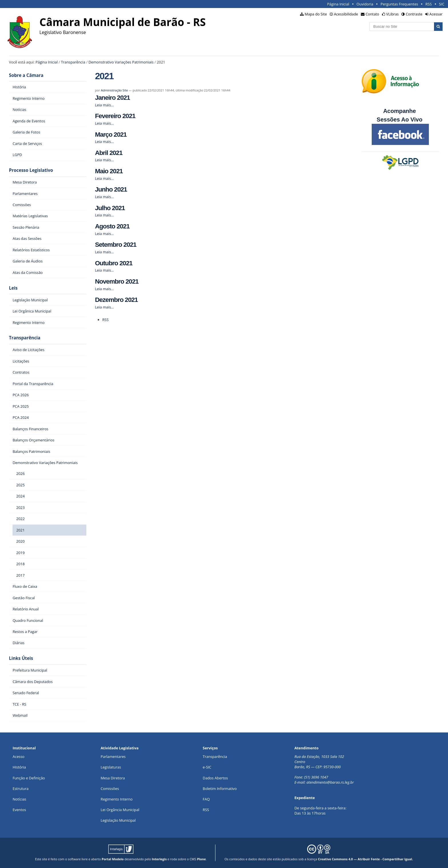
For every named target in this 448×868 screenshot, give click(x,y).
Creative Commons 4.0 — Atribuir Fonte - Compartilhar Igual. (366, 859)
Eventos (19, 810)
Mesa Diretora (113, 778)
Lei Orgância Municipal (120, 810)
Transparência (73, 62)
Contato (373, 14)
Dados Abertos (215, 778)
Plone (201, 859)
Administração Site (114, 90)
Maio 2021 (109, 171)
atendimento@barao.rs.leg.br (330, 782)
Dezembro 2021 (116, 300)
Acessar (436, 14)
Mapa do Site (316, 14)
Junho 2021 (111, 189)
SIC (442, 4)
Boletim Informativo (220, 789)
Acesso (18, 756)
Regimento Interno (117, 799)
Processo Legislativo (31, 170)
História (19, 767)
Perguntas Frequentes (399, 4)
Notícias (19, 799)
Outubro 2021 (114, 263)
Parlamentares (113, 756)
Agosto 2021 (112, 226)
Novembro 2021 (117, 281)
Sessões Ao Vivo (400, 120)
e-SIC (207, 767)
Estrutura (21, 789)
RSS (429, 4)
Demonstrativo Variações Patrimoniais (121, 62)
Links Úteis (21, 658)
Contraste (414, 14)
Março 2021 (111, 135)
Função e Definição (29, 778)
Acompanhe (399, 111)
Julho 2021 (110, 208)
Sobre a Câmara (26, 75)
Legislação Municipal (118, 820)
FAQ (206, 799)
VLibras (393, 14)
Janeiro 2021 (112, 98)
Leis (13, 288)
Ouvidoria (365, 4)
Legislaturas (111, 767)
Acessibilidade (346, 14)
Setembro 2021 (116, 245)
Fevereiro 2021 (115, 116)
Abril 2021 (109, 153)
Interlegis (159, 859)
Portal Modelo (113, 859)
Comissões (110, 789)
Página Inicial (338, 4)
